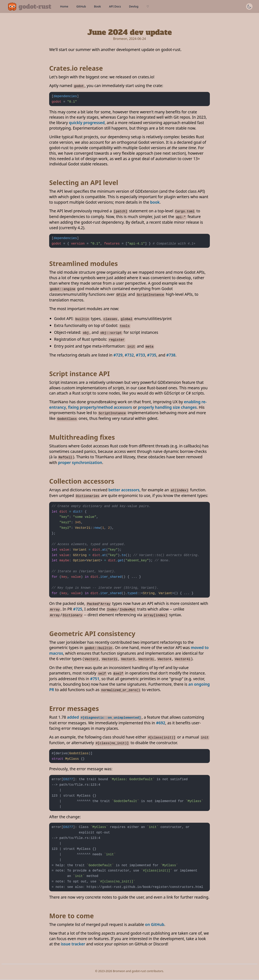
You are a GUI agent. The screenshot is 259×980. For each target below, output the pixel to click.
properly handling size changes (167, 407)
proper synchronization (80, 462)
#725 (78, 609)
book (155, 202)
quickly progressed (87, 123)
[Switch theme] (249, 6)
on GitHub (155, 924)
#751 (95, 679)
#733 (140, 355)
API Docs (115, 6)
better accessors (124, 490)
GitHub (81, 6)
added (104, 717)
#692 (161, 723)
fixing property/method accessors (100, 407)
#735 (152, 355)
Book (98, 6)
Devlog (134, 6)
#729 (118, 355)
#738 (171, 355)
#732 (129, 355)
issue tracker (73, 944)
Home (64, 6)
